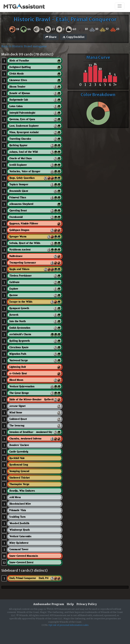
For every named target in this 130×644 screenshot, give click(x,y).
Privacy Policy (87, 604)
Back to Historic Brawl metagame (24, 46)
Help (70, 604)
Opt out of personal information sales (69, 625)
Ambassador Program (49, 604)
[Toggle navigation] (120, 6)
